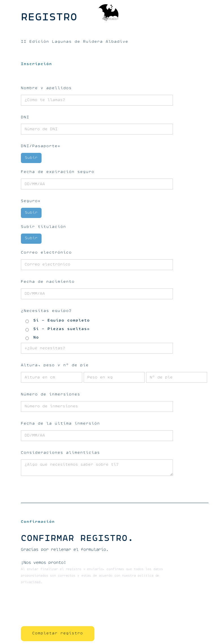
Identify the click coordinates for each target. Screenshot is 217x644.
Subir (31, 158)
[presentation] (64, 607)
